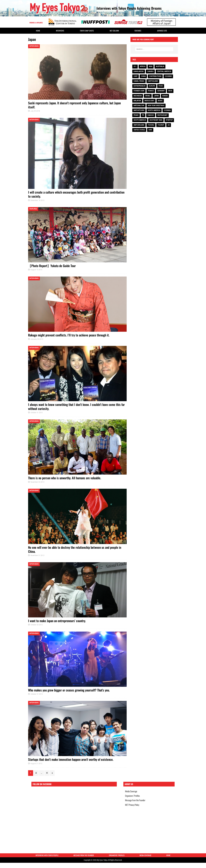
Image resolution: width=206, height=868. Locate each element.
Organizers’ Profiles (133, 798)
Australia (160, 66)
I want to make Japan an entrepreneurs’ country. (57, 621)
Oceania (167, 110)
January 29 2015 (37, 339)
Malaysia (137, 101)
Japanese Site (162, 31)
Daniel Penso (139, 81)
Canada (150, 71)
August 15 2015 (36, 270)
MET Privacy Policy (133, 810)
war (150, 130)
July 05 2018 (35, 111)
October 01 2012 (37, 694)
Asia (151, 66)
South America (140, 120)
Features (138, 31)
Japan (156, 96)
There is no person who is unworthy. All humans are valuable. (65, 478)
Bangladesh (139, 71)
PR (143, 115)
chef (136, 76)
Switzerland (139, 125)
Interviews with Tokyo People (47, 856)
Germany (161, 91)
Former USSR (139, 91)
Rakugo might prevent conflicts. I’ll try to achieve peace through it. (69, 335)
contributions (155, 76)
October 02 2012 (37, 625)
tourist (161, 125)
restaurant (162, 115)
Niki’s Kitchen (139, 110)
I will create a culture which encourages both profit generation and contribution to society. (76, 194)
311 (135, 66)
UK (169, 125)
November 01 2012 (37, 555)
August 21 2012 (36, 763)
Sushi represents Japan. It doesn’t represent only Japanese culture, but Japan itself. (74, 105)
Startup (169, 120)
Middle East (149, 101)
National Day (139, 106)
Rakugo (151, 115)
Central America (164, 71)
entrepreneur (140, 86)
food (161, 86)
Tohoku (151, 125)
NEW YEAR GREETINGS (156, 106)
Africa (143, 66)
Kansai (165, 96)
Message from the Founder (136, 804)
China (143, 76)
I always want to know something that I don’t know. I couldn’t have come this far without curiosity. (76, 406)
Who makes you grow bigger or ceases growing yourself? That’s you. (69, 690)
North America (154, 110)
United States (139, 130)
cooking (168, 76)
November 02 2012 (37, 482)
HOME (38, 31)
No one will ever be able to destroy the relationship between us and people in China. (75, 549)
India (170, 91)
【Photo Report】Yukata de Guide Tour (52, 266)
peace (136, 115)
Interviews (60, 31)
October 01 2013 (37, 413)
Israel (148, 96)
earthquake (153, 81)
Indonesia (138, 96)
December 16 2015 (37, 200)
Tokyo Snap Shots (87, 31)
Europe (152, 86)
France (151, 91)
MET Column (114, 31)
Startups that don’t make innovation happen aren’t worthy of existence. (71, 759)
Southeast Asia (156, 120)
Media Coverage (132, 792)
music (160, 101)
